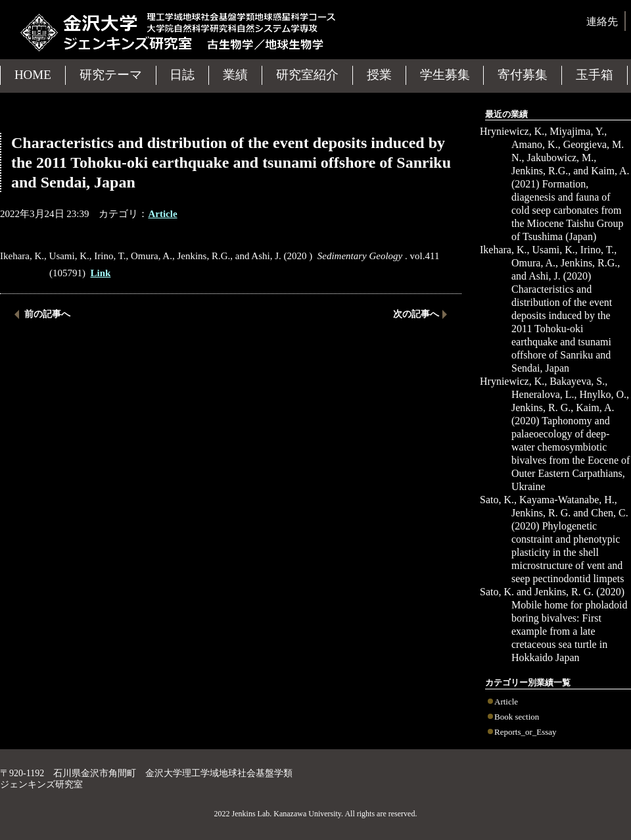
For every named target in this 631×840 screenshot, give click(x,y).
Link (101, 273)
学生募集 (445, 75)
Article (506, 702)
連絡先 (602, 21)
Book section (517, 717)
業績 (235, 75)
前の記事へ (47, 314)
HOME (33, 75)
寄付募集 (523, 75)
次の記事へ (416, 314)
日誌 (182, 75)
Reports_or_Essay (526, 732)
